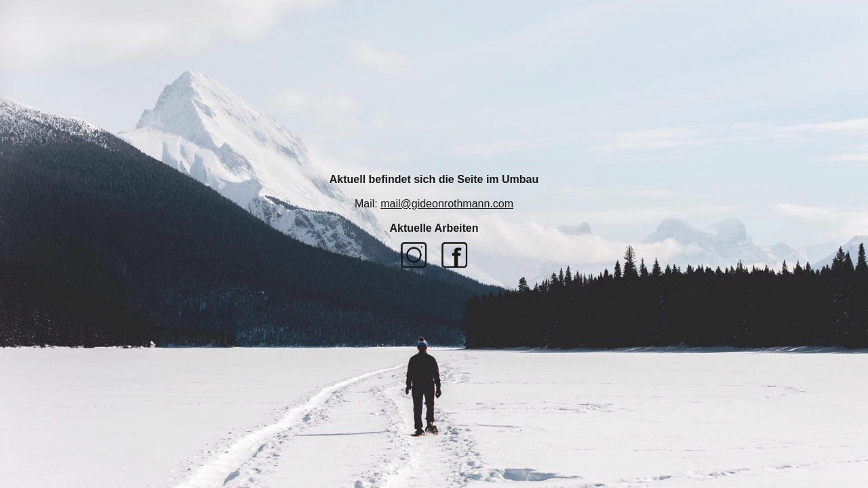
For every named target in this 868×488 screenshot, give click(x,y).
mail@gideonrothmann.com (447, 204)
